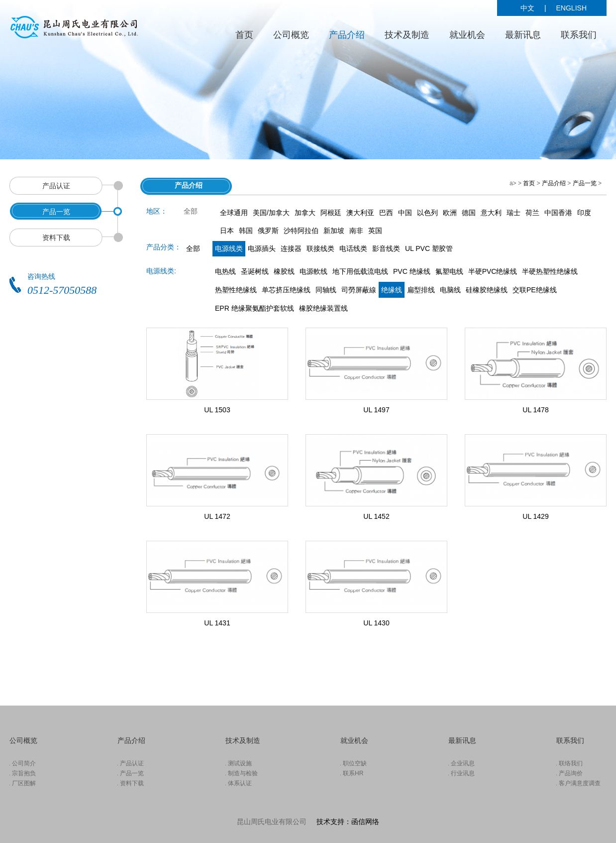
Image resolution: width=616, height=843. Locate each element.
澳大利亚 (360, 213)
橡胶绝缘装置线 (323, 308)
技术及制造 (407, 35)
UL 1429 (535, 516)
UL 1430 (376, 623)
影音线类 (386, 248)
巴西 (386, 213)
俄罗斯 (268, 231)
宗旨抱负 (24, 773)
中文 (527, 8)
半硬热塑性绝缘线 (550, 271)
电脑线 (450, 290)
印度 (584, 213)
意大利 (491, 213)
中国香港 (558, 213)
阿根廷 (331, 213)
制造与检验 (243, 773)
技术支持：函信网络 (348, 822)
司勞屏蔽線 (359, 290)
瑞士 (513, 213)
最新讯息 (523, 35)
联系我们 (579, 35)
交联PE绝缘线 (535, 290)
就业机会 (467, 35)
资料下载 (132, 783)
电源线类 (229, 248)
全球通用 (234, 213)
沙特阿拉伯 (301, 231)
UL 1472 (217, 516)
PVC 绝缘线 (412, 271)
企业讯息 (463, 763)
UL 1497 (376, 410)
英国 (375, 231)
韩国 (246, 231)
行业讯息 (463, 773)
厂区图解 (24, 783)
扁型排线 (421, 290)
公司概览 (291, 35)
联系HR (353, 773)
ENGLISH (571, 8)
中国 (405, 213)
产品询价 (571, 773)
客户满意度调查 (580, 783)
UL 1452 (376, 516)
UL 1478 (535, 410)
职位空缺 (355, 763)
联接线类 (320, 248)
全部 (193, 248)
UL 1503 (217, 410)
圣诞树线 (255, 271)
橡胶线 (284, 271)
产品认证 (132, 763)
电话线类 (353, 248)
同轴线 (326, 290)
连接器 (291, 248)
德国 (469, 213)
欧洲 (450, 213)
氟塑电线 (449, 271)
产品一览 (585, 183)
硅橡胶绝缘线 (487, 290)
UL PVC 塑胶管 (429, 248)
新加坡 (334, 231)
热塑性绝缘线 (236, 290)
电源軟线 (313, 271)
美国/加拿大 (271, 213)
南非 (356, 231)
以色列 (427, 213)
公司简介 (24, 763)
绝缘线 (392, 290)
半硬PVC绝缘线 (493, 271)
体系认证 (240, 783)
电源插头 (262, 248)
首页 (244, 35)
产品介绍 (347, 35)
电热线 (225, 271)
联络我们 (571, 763)
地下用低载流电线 (360, 271)
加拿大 (305, 213)
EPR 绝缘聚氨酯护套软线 (255, 308)
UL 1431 (217, 623)
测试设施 (240, 763)
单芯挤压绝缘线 (286, 290)
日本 (227, 231)
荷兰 (532, 213)
